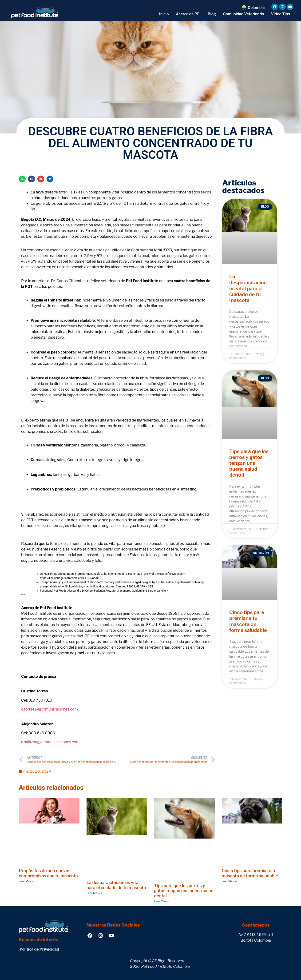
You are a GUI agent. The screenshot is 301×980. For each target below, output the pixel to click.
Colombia (256, 8)
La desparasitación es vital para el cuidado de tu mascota (248, 288)
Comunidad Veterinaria (243, 14)
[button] (22, 179)
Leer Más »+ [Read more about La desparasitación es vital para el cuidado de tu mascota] (94, 893)
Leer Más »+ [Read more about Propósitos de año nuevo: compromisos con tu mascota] (27, 881)
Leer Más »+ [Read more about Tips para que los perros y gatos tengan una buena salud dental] (162, 901)
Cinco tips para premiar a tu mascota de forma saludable (248, 621)
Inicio (164, 14)
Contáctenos (256, 925)
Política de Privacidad (39, 949)
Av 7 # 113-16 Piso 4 (256, 935)
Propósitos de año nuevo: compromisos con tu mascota (48, 873)
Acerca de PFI (188, 14)
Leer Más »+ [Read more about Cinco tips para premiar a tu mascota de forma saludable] (230, 881)
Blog (212, 14)
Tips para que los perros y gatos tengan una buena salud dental (249, 463)
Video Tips (280, 14)
